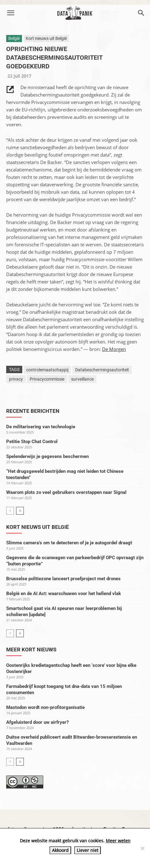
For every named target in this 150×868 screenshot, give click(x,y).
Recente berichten (33, 411)
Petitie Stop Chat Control (32, 442)
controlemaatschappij (47, 370)
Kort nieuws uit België (46, 38)
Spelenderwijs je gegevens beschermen (47, 456)
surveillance (82, 379)
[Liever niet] (142, 848)
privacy (16, 379)
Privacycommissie (47, 379)
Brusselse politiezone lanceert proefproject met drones (63, 579)
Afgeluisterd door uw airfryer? (37, 722)
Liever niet (88, 850)
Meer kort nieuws (31, 650)
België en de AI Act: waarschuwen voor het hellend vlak (64, 594)
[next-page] (20, 511)
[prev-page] (10, 511)
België (14, 38)
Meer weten (118, 841)
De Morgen (114, 349)
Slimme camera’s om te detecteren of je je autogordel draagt (69, 543)
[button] (11, 13)
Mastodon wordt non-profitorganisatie (45, 707)
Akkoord (60, 850)
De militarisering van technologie (41, 427)
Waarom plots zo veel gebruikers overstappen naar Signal (66, 492)
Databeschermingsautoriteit (102, 370)
